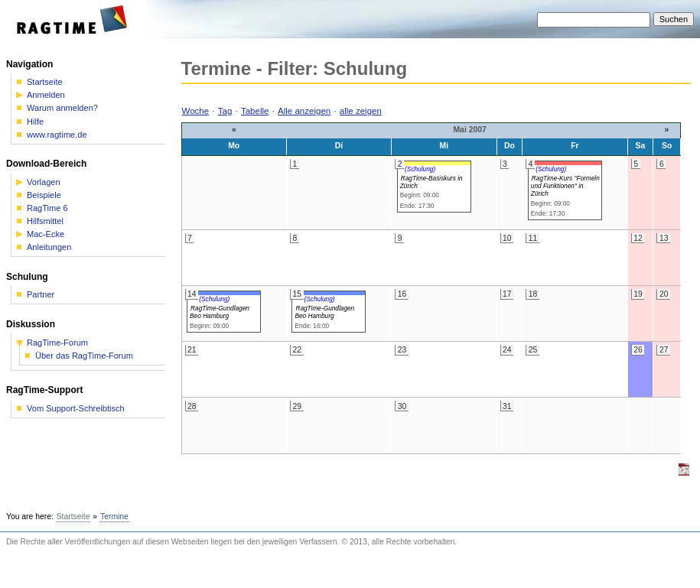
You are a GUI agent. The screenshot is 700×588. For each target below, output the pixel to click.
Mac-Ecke (46, 234)
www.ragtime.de (57, 135)
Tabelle (255, 111)
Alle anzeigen (304, 111)
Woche (196, 111)
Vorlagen (44, 182)
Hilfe (35, 122)
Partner (41, 295)
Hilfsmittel (45, 221)
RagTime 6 (47, 208)
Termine (114, 517)
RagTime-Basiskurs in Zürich (431, 182)
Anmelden (46, 95)
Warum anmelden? (62, 108)
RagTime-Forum (57, 343)
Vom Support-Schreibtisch (76, 409)
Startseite (45, 82)
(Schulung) (420, 169)
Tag (225, 111)
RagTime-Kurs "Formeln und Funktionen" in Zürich (565, 186)
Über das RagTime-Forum (84, 356)
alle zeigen (361, 111)
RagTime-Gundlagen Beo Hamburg (220, 312)
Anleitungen (49, 247)
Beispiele (44, 195)
